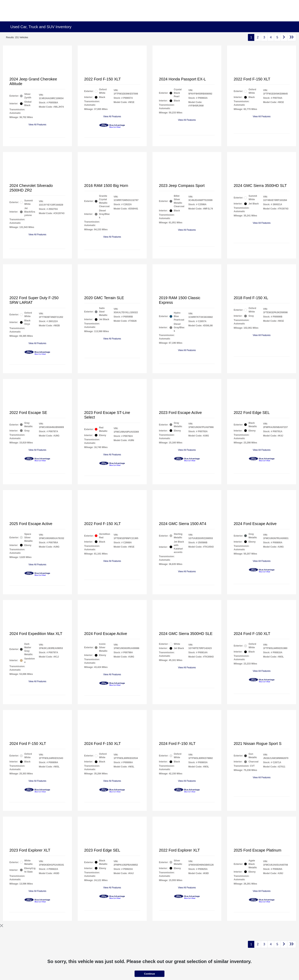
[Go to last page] (292, 37)
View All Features (37, 125)
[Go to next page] (284, 37)
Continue (149, 974)
